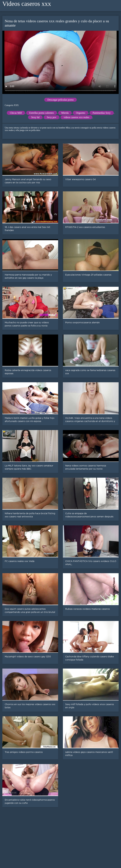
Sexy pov (52, 117)
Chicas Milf (16, 113)
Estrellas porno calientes (42, 113)
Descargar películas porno (61, 100)
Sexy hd (35, 117)
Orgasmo (81, 113)
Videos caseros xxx (27, 4)
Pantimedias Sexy (102, 113)
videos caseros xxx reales (76, 117)
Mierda (65, 113)
